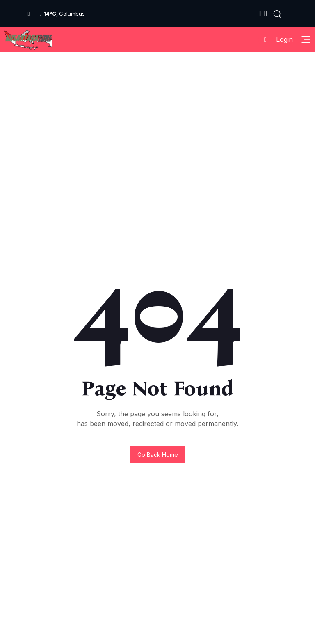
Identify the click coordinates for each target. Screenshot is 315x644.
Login (276, 40)
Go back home (158, 455)
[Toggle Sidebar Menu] (306, 39)
